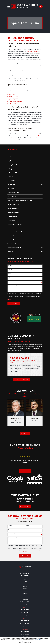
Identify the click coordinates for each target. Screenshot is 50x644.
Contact (25, 596)
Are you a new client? (12, 282)
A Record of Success (22, 380)
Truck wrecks (12, 95)
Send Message (14, 304)
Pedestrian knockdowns (15, 98)
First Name (10, 266)
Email (9, 278)
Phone (9, 274)
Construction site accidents (15, 102)
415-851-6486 (25, 575)
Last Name (10, 270)
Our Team (25, 581)
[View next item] (26, 327)
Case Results (25, 589)
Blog (25, 591)
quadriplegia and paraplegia (34, 51)
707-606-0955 (25, 621)
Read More (25, 434)
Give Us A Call (25, 506)
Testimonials (25, 594)
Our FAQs (25, 586)
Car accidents (12, 93)
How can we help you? (12, 286)
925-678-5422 (25, 632)
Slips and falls (12, 103)
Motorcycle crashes (14, 96)
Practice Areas (25, 584)
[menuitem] (25, 153)
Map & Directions (25, 608)
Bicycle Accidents (13, 100)
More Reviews (25, 471)
